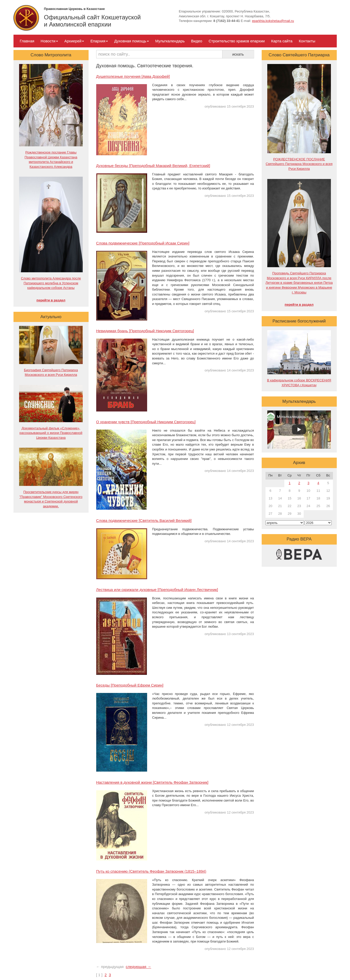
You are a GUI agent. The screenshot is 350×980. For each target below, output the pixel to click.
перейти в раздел (51, 300)
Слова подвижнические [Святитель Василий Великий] (144, 520)
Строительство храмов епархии (237, 41)
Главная (27, 41)
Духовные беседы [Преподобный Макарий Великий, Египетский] (153, 166)
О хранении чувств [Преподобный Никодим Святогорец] (146, 422)
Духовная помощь (132, 41)
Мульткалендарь (170, 41)
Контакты (307, 41)
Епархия (99, 41)
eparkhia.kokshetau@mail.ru (273, 21)
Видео (197, 41)
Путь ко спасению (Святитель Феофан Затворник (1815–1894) (151, 871)
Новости (49, 41)
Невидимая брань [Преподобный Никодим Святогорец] (145, 331)
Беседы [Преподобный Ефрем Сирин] (130, 685)
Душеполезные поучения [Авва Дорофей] (133, 76)
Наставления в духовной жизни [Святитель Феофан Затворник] (152, 782)
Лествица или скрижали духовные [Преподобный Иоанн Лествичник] (157, 590)
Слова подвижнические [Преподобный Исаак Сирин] (143, 243)
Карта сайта (282, 41)
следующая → (138, 967)
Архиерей (74, 41)
